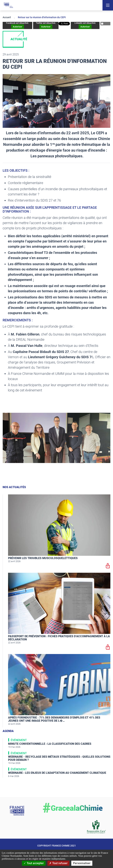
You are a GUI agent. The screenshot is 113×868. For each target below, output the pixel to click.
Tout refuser (58, 863)
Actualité (19, 39)
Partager (105, 24)
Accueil (7, 17)
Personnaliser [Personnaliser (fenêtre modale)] (82, 863)
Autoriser (18, 27)
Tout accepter (34, 863)
